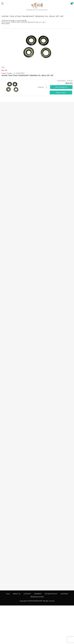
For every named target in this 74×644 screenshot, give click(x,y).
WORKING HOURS (37, 597)
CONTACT (27, 594)
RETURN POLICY (51, 594)
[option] (37, 47)
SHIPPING (64, 594)
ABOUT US (17, 594)
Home (8, 594)
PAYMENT (38, 594)
